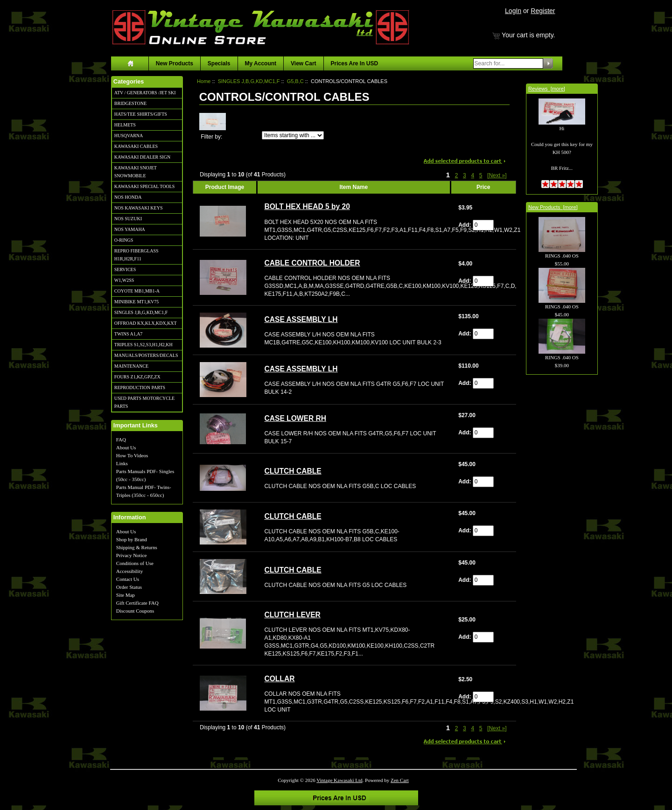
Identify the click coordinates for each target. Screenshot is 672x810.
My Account (261, 63)
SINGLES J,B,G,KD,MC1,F (141, 312)
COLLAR (279, 679)
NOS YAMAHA (130, 229)
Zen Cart (400, 780)
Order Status (129, 587)
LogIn (513, 11)
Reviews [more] (547, 89)
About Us (126, 447)
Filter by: (211, 137)
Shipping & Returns (137, 547)
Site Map (126, 595)
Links (122, 463)
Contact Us (128, 579)
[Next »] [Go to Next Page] (497, 175)
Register (543, 11)
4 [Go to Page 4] (472, 175)
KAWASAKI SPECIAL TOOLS (145, 186)
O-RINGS (124, 240)
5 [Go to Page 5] (481, 175)
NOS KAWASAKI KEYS (139, 208)
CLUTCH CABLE (293, 471)
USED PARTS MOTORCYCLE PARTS (144, 402)
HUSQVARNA (129, 136)
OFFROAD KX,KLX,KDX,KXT (146, 323)
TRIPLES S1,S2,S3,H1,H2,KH (143, 345)
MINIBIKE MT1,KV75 (137, 302)
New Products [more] (553, 207)
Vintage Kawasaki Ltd (339, 780)
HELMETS (125, 125)
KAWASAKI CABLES (136, 146)
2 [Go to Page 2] (457, 175)
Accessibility (129, 571)
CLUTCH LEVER (292, 615)
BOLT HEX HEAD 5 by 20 (307, 206)
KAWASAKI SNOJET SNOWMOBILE (136, 172)
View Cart (303, 63)
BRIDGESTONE (130, 103)
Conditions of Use (135, 563)
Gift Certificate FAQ (137, 603)
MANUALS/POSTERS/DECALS (146, 355)
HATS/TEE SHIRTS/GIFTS (141, 114)
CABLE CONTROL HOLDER (312, 263)
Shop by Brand (132, 539)
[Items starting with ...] (293, 135)
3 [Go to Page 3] (465, 175)
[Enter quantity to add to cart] (483, 225)
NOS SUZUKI (128, 219)
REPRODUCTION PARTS (140, 388)
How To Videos (132, 455)
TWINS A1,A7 (129, 334)
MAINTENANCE (131, 366)
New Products (175, 63)
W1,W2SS (124, 280)
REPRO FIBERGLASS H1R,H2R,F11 (136, 255)
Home (204, 81)
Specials (219, 63)
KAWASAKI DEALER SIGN (142, 157)
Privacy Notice (132, 555)
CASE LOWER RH (295, 418)
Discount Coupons (135, 611)
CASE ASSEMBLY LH (301, 319)
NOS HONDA (128, 197)
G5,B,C (295, 81)
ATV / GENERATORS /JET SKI (145, 93)
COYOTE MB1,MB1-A (137, 291)
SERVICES (125, 269)
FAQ (121, 440)
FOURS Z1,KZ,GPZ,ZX (137, 377)
